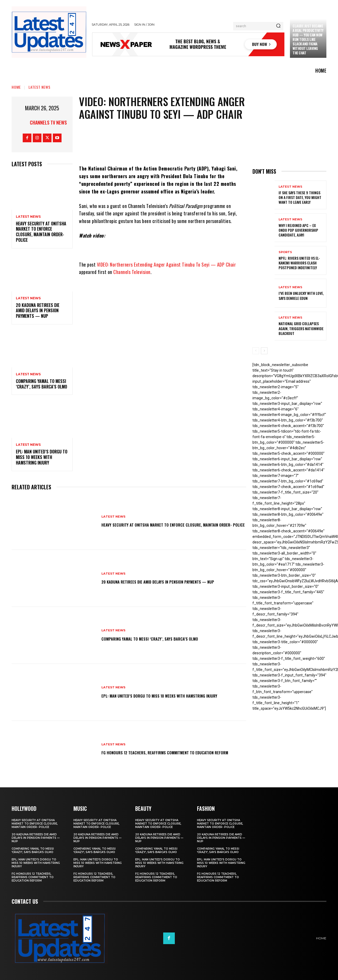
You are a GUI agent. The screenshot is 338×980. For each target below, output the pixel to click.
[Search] (278, 26)
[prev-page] (256, 351)
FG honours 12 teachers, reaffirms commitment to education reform (161, 752)
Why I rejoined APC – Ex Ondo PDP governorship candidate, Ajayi (298, 230)
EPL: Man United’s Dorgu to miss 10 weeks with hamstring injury (42, 457)
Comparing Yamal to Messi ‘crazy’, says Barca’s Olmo (41, 384)
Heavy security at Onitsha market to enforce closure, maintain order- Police (41, 232)
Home (16, 87)
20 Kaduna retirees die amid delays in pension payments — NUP (38, 311)
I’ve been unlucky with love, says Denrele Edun (301, 295)
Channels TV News (48, 122)
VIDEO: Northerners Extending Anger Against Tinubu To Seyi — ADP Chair (166, 264)
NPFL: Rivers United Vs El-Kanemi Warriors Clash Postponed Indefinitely (299, 263)
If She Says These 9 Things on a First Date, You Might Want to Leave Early (300, 197)
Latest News (39, 87)
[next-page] (264, 351)
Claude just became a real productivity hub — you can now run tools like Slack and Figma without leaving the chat (308, 39)
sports (285, 252)
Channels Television (132, 272)
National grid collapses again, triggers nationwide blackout (301, 328)
